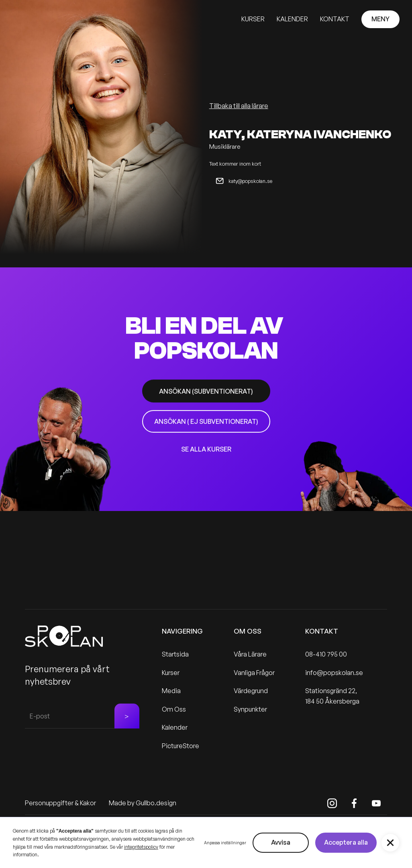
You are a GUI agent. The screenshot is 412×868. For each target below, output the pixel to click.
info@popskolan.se (334, 673)
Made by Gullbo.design (143, 803)
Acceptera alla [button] (346, 842)
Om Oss (174, 709)
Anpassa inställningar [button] (225, 843)
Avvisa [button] (281, 842)
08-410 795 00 (326, 654)
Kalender (175, 727)
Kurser (171, 673)
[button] (390, 843)
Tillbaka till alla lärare (239, 106)
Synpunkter (250, 709)
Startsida (175, 654)
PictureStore (181, 746)
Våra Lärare (250, 654)
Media (171, 691)
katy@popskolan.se (250, 181)
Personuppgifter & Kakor (60, 803)
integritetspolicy (141, 847)
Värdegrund (251, 691)
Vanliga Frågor (254, 673)
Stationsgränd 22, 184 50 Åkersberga (332, 696)
